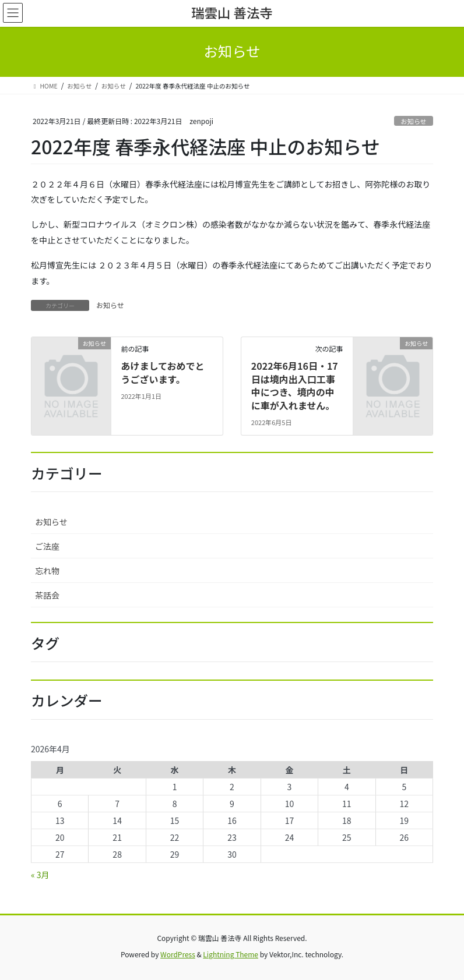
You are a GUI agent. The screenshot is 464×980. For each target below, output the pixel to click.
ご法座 (47, 546)
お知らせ (414, 121)
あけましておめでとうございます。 (162, 372)
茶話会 (47, 595)
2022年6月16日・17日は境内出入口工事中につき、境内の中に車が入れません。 (295, 385)
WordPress (178, 954)
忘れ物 (47, 571)
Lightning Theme (231, 954)
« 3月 (40, 875)
